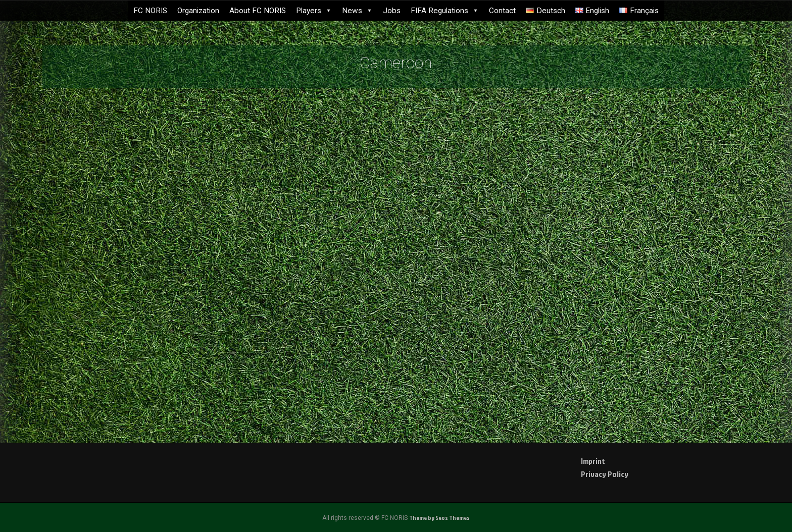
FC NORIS (150, 11)
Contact (502, 11)
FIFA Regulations (445, 11)
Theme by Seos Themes (439, 518)
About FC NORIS (258, 11)
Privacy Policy (605, 474)
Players (314, 11)
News (357, 11)
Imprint (593, 461)
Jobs (392, 11)
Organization (198, 11)
